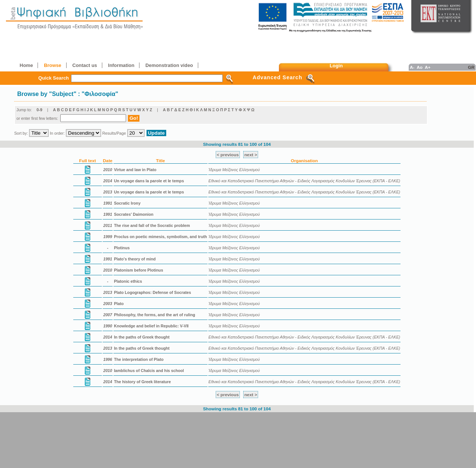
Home (26, 65)
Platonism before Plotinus (138, 270)
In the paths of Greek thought (141, 337)
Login (336, 66)
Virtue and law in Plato (135, 170)
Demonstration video (169, 65)
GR (471, 67)
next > (251, 155)
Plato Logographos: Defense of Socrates (152, 292)
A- (412, 67)
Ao (419, 67)
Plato (119, 304)
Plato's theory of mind (135, 259)
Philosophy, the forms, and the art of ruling (154, 315)
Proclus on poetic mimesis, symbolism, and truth (160, 237)
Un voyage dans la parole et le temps (149, 181)
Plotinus (122, 248)
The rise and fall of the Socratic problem (152, 225)
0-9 (39, 110)
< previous (228, 155)
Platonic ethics (128, 281)
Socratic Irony (127, 203)
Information (121, 65)
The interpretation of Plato (139, 359)
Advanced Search (277, 77)
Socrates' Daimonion (134, 214)
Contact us (84, 65)
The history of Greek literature (142, 382)
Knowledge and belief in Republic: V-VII (151, 326)
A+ (427, 67)
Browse (52, 65)
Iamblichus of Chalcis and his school (149, 371)
